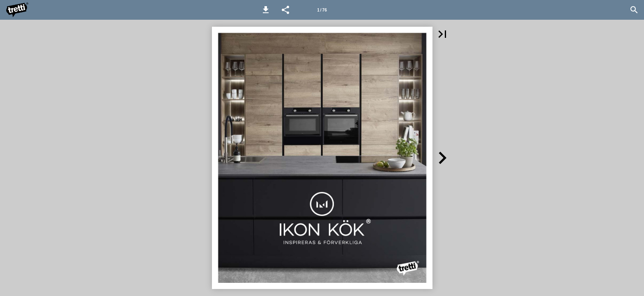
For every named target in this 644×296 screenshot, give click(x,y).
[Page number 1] (322, 10)
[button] (266, 10)
